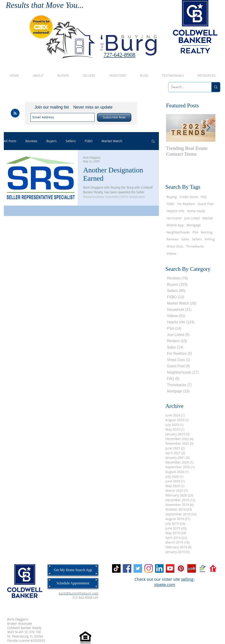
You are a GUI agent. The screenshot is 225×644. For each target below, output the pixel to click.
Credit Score (189, 197)
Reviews (31, 141)
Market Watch (112, 141)
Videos (171, 253)
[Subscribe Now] (114, 117)
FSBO (89, 141)
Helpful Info (175, 211)
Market (208, 218)
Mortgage (194, 225)
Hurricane (174, 218)
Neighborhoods (178, 232)
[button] (153, 142)
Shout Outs (175, 246)
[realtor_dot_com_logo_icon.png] (213, 568)
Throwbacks (195, 246)
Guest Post (206, 204)
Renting (207, 232)
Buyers (52, 141)
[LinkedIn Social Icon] (159, 568)
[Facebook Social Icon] (127, 568)
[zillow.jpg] (202, 568)
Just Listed (192, 218)
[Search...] (187, 87)
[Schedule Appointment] (73, 583)
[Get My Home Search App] (73, 570)
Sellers (71, 141)
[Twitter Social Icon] (138, 568)
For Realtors (186, 204)
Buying (172, 197)
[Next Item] (208, 128)
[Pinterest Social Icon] (181, 568)
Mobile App (175, 225)
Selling (210, 239)
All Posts (10, 141)
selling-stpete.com (175, 582)
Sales (185, 239)
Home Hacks (196, 211)
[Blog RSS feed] (15, 113)
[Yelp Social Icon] (192, 568)
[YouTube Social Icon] (170, 568)
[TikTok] (116, 568)
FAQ (204, 197)
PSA (195, 232)
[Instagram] (149, 568)
